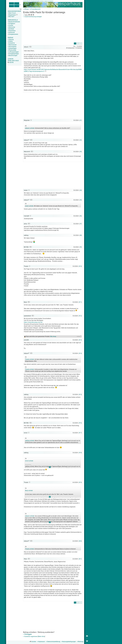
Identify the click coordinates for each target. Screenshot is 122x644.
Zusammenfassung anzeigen (32, 17)
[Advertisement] (53, 30)
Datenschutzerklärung (53, 642)
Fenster (10, 25)
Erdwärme (11, 43)
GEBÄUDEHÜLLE (13, 20)
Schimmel (11, 32)
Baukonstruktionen (14, 22)
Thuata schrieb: (30, 359)
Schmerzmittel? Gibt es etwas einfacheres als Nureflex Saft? (48, 127)
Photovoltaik (12, 50)
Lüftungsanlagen (13, 52)
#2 (81, 140)
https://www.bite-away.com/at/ (33, 322)
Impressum (41, 642)
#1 (81, 120)
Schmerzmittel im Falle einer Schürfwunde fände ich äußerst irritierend (50, 548)
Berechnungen (13, 55)
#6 (81, 216)
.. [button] (50, 468)
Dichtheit (11, 29)
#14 (80, 353)
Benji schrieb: (29, 491)
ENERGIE (11, 38)
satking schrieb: (30, 441)
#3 (81, 152)
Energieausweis (13, 34)
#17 (80, 433)
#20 (80, 541)
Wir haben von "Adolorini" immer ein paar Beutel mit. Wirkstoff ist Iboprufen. (52, 205)
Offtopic (27, 9)
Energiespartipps (13, 54)
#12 (80, 316)
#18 (80, 453)
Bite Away (53, 336)
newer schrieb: (29, 206)
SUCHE (11, 62)
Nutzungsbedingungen (69, 642)
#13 (80, 340)
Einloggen (27, 634)
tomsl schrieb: (29, 461)
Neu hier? (11, 17)
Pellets (10, 41)
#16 (80, 423)
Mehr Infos (41, 636)
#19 (80, 482)
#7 (81, 224)
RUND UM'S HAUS (13, 61)
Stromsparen (12, 47)
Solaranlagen (12, 48)
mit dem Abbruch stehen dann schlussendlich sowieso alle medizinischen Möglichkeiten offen (51, 360)
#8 (81, 235)
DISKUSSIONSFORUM (14, 11)
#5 (81, 200)
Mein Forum (12, 13)
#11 (80, 302)
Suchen (33, 642)
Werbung (80, 642)
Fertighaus (11, 24)
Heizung (11, 39)
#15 (80, 394)
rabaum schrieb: (30, 128)
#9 (81, 247)
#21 (80, 559)
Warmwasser (12, 45)
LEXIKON (11, 59)
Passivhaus (12, 31)
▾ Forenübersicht (35, 9)
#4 (81, 190)
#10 (80, 266)
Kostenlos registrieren (30, 636)
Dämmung (11, 27)
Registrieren (12, 15)
